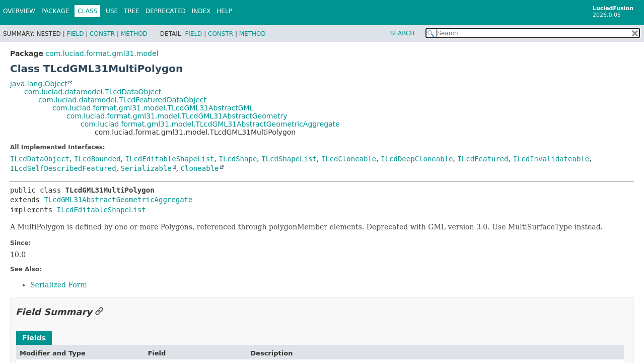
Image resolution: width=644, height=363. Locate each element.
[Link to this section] (99, 312)
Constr (102, 34)
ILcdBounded (97, 159)
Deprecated (166, 11)
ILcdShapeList (289, 159)
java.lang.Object (39, 84)
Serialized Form (59, 285)
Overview (19, 11)
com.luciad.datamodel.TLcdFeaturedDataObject (122, 100)
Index (201, 11)
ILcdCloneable (349, 159)
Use (112, 11)
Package (55, 11)
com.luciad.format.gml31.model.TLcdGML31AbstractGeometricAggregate (210, 124)
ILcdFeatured (483, 159)
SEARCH (403, 33)
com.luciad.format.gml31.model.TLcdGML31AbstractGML (153, 108)
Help (224, 11)
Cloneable (200, 168)
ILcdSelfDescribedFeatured (63, 168)
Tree (132, 11)
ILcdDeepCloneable (417, 159)
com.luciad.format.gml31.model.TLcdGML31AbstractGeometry (177, 116)
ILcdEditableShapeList (170, 159)
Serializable (146, 168)
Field (75, 34)
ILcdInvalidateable (551, 159)
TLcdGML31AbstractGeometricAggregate (118, 200)
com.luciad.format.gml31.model (102, 53)
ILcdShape (238, 159)
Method (134, 34)
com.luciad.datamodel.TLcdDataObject (93, 92)
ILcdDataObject (40, 159)
